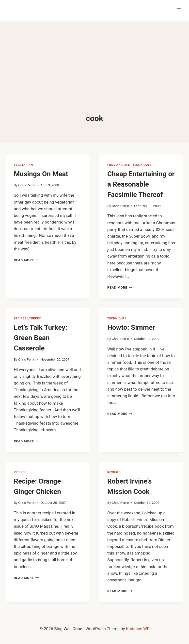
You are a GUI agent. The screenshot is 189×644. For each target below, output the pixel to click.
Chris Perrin (27, 185)
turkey (35, 318)
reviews (114, 472)
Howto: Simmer (131, 327)
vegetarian (23, 165)
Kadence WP (138, 629)
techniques (142, 165)
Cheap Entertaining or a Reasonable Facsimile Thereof (141, 184)
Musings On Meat (41, 174)
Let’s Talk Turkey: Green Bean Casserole (40, 338)
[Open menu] (179, 10)
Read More (26, 260)
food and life (119, 165)
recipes (20, 318)
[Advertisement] (94, 57)
